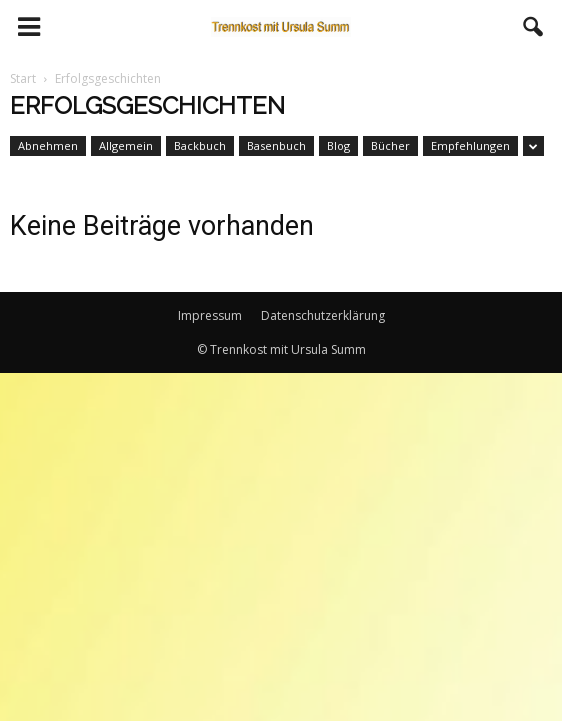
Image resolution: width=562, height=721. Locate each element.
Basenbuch (276, 145)
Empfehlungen (470, 145)
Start (23, 78)
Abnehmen (48, 145)
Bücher (390, 145)
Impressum (210, 315)
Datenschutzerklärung (323, 315)
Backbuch (200, 145)
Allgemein (126, 145)
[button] (534, 27)
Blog (338, 145)
